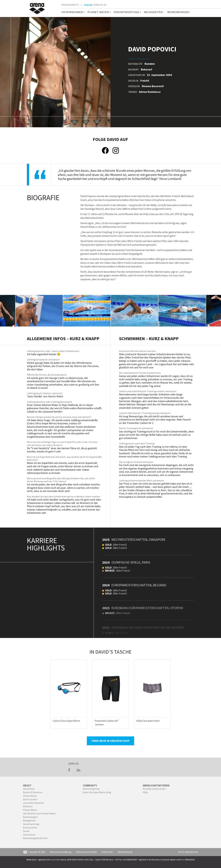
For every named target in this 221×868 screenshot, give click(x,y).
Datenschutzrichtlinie (86, 852)
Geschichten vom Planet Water (39, 813)
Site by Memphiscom (188, 852)
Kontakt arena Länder (154, 789)
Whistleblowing (125, 852)
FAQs (145, 792)
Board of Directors (33, 792)
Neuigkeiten (153, 12)
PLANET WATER (98, 12)
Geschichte (29, 789)
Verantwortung (31, 824)
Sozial (26, 831)
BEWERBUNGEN (178, 12)
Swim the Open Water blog (97, 792)
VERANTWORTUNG (126, 12)
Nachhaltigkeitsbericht (35, 838)
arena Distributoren (33, 803)
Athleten (28, 806)
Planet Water (30, 810)
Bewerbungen (30, 817)
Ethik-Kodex (107, 852)
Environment (30, 828)
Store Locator (30, 799)
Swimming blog (91, 789)
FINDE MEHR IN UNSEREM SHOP (110, 741)
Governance (29, 835)
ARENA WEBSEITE (70, 5)
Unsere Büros (30, 796)
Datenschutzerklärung (61, 852)
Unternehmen (72, 12)
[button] (84, 12)
